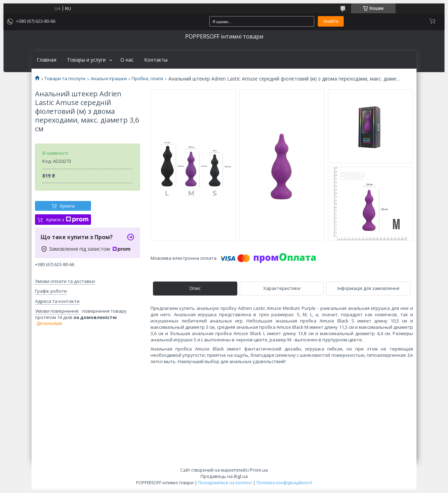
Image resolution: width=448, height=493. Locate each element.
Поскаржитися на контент (225, 483)
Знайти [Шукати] (331, 21)
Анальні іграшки (109, 79)
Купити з (67, 220)
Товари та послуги (65, 79)
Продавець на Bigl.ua (224, 476)
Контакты (156, 60)
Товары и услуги (86, 60)
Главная (47, 60)
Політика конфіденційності (284, 483)
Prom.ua (259, 470)
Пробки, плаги (147, 79)
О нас (127, 60)
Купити (68, 206)
